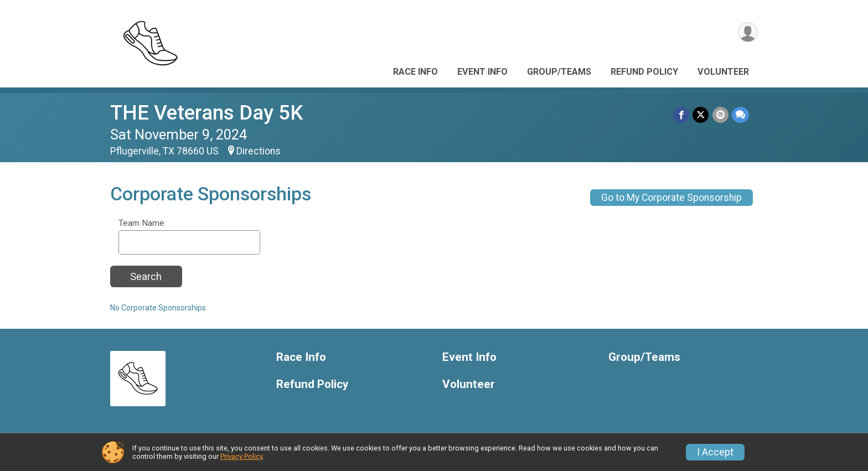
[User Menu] (748, 32)
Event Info (482, 72)
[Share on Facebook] (682, 115)
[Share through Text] (740, 115)
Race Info (415, 72)
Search (146, 276)
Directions (259, 151)
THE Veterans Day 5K (206, 113)
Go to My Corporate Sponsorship (671, 198)
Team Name (141, 223)
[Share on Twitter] (701, 115)
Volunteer (723, 72)
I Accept (715, 452)
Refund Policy (644, 72)
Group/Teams (559, 72)
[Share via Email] (720, 115)
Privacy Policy (241, 456)
